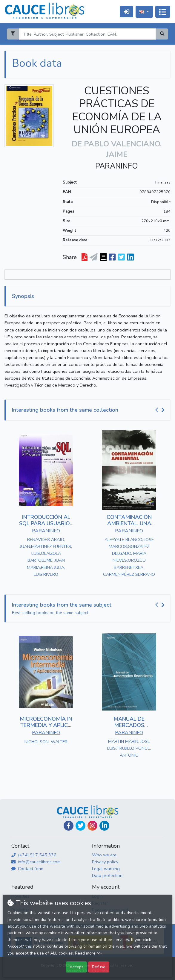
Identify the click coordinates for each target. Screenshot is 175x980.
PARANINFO (117, 166)
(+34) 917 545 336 (34, 855)
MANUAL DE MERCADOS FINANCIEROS (129, 725)
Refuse (99, 967)
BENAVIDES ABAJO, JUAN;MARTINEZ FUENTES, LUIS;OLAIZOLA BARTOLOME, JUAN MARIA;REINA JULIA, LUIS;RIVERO (46, 557)
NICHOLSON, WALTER (46, 742)
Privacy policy (105, 862)
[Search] (87, 34)
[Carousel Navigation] (161, 410)
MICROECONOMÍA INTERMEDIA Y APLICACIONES (46, 725)
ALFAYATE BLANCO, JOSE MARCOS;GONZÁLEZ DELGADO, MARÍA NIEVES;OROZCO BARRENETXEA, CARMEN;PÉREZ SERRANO (129, 557)
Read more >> (88, 953)
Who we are (104, 855)
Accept (76, 967)
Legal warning (106, 869)
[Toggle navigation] (163, 12)
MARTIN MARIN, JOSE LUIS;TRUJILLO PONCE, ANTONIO (129, 748)
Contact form (27, 869)
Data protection (107, 876)
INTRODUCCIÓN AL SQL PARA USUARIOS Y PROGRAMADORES (46, 524)
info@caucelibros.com (36, 862)
